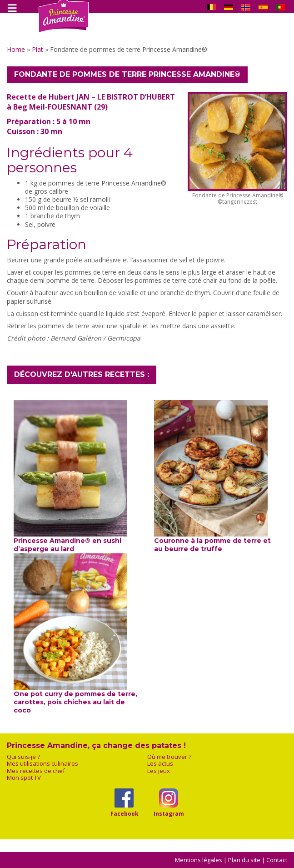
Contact (277, 860)
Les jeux (159, 771)
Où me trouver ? (169, 757)
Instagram (169, 813)
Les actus (160, 764)
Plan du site (244, 860)
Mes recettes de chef (36, 771)
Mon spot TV (24, 778)
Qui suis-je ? (23, 757)
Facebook (124, 813)
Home (16, 49)
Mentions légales (199, 860)
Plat (37, 49)
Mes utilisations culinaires (42, 764)
